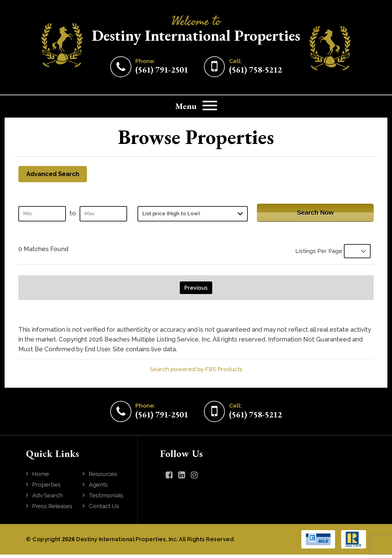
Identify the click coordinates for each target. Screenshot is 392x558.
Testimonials (107, 499)
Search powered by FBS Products (196, 372)
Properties (48, 488)
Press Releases (55, 509)
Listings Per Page (315, 254)
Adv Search (49, 499)
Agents (100, 488)
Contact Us (105, 509)
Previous (196, 291)
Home (41, 477)
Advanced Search (55, 175)
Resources (105, 477)
